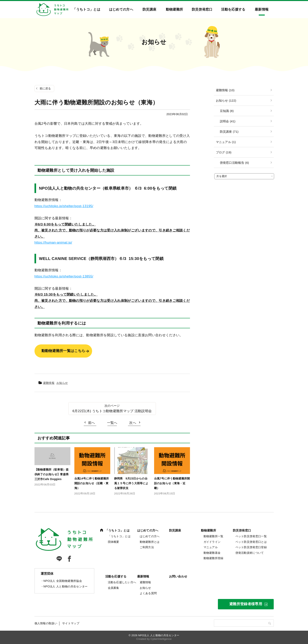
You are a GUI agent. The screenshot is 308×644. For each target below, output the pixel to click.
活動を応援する (233, 9)
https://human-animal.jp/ (53, 243)
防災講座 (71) (229, 132)
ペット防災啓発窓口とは (251, 542)
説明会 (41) (228, 121)
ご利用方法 (147, 547)
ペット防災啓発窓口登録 (251, 547)
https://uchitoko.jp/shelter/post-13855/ (64, 276)
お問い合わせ (178, 576)
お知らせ (62, 383)
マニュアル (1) (226, 142)
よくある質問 (148, 593)
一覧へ (112, 423)
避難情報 (49, 383)
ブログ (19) (224, 152)
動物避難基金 (212, 553)
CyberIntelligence (161, 639)
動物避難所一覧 (214, 536)
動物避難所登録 (214, 558)
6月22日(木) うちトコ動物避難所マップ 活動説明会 (112, 411)
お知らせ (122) (226, 100)
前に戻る (45, 88)
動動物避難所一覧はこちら (63, 351)
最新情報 (262, 9)
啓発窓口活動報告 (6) (234, 163)
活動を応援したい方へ (122, 582)
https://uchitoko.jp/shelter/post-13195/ (64, 206)
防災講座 (149, 9)
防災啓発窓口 (202, 9)
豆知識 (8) (227, 111)
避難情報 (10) (225, 90)
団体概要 (114, 542)
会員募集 (114, 588)
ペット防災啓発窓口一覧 (251, 536)
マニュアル (211, 547)
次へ (133, 423)
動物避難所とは (150, 542)
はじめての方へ (121, 9)
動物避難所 (175, 9)
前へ (92, 423)
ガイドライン (212, 542)
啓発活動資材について (250, 553)
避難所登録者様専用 (246, 604)
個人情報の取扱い (46, 623)
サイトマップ (71, 623)
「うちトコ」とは (86, 9)
